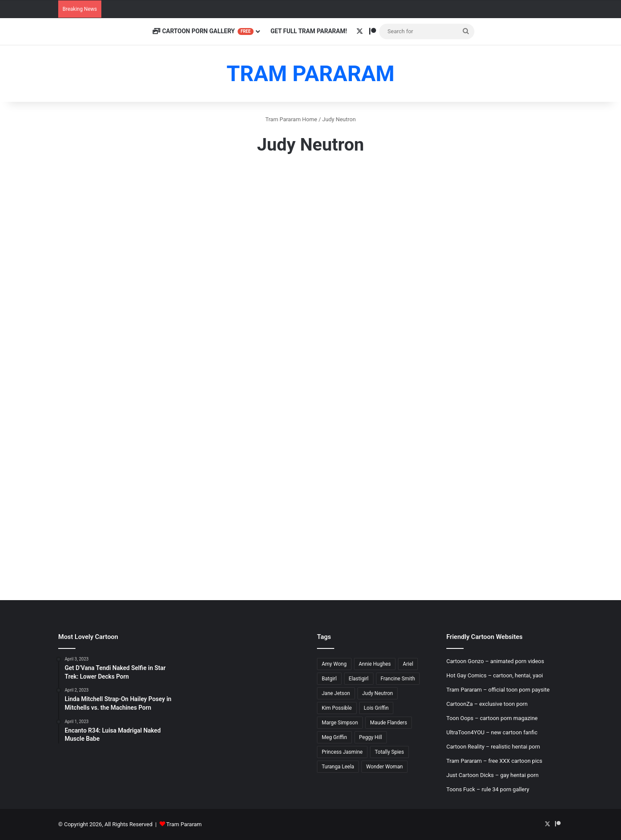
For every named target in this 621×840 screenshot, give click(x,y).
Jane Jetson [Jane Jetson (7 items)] (336, 693)
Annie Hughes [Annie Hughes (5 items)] (375, 664)
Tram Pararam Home (291, 119)
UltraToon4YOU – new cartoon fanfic (492, 732)
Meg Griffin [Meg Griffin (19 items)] (334, 737)
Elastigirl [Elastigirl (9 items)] (359, 679)
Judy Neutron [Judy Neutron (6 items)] (378, 693)
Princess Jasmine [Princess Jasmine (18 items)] (342, 752)
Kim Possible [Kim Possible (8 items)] (337, 708)
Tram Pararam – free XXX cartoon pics (494, 761)
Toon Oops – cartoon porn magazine (492, 718)
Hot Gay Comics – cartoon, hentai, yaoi (495, 675)
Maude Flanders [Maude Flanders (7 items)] (389, 723)
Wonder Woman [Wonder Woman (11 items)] (384, 767)
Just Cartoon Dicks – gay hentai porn (492, 775)
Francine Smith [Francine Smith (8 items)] (398, 679)
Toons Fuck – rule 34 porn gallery (488, 789)
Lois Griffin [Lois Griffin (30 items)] (376, 708)
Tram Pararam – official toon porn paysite (498, 690)
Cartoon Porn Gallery (203, 31)
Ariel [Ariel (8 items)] (408, 664)
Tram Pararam (184, 824)
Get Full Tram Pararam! (309, 31)
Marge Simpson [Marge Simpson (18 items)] (340, 723)
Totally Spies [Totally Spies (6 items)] (389, 752)
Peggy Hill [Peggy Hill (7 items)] (371, 737)
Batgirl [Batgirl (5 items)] (329, 679)
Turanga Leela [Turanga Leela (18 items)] (338, 767)
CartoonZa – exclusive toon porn (487, 704)
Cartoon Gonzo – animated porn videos (495, 661)
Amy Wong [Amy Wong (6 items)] (334, 664)
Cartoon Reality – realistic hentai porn (493, 747)
